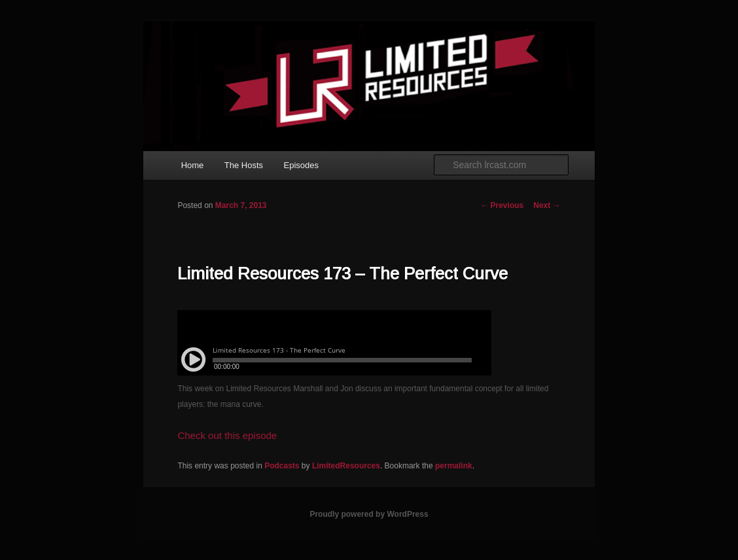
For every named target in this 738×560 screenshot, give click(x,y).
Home (193, 165)
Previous (502, 205)
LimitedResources (346, 466)
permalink (454, 466)
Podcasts (282, 466)
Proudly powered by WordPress (369, 514)
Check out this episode (227, 435)
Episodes (301, 165)
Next (547, 205)
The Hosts (244, 165)
